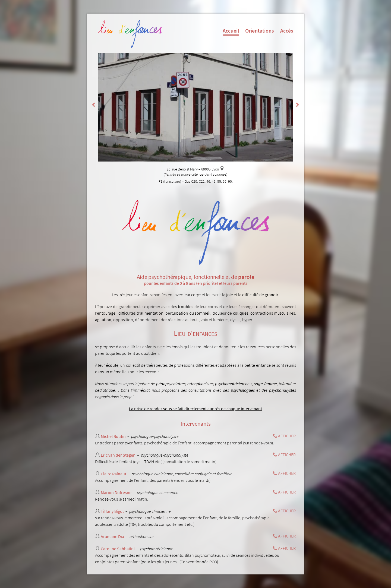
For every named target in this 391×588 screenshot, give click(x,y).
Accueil (231, 31)
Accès (287, 31)
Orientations (260, 31)
